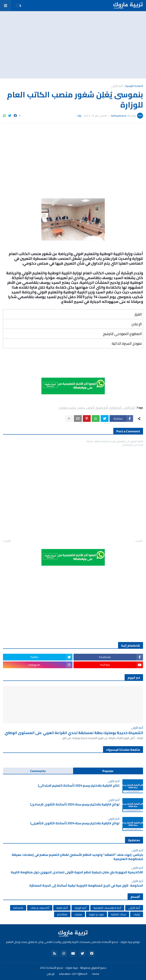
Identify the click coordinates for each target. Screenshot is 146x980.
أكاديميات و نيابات (40, 908)
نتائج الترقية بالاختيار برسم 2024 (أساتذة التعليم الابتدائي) (79, 786)
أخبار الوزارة (115, 408)
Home (96, 974)
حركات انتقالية (119, 914)
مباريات (78, 914)
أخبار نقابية (62, 908)
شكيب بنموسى (67, 408)
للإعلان (51, 974)
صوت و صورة (96, 914)
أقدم (8, 541)
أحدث (138, 541)
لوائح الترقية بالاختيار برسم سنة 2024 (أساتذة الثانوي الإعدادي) (75, 804)
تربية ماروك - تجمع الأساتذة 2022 (59, 968)
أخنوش (90, 408)
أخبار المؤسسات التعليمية (107, 908)
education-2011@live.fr (73, 974)
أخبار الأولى (117, 86)
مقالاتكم (62, 914)
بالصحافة (18, 908)
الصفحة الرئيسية (134, 86)
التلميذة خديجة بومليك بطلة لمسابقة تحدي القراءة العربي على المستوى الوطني (74, 733)
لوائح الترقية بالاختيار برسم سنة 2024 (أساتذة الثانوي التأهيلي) (75, 823)
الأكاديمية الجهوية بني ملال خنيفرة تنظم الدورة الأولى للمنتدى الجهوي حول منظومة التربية (77, 872)
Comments (38, 771)
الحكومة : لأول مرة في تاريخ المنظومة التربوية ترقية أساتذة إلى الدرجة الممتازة (86, 885)
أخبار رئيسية (102, 408)
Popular (108, 771)
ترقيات (137, 914)
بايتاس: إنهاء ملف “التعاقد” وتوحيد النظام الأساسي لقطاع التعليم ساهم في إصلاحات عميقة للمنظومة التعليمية (77, 857)
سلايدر (81, 408)
